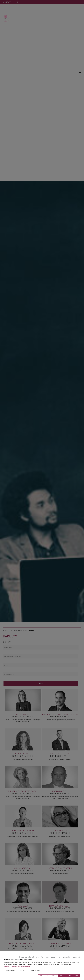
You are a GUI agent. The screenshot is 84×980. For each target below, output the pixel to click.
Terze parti (36, 970)
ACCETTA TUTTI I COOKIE (69, 976)
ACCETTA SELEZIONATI (48, 976)
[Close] (42, 954)
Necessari (12, 970)
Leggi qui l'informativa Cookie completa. (18, 967)
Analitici (24, 970)
